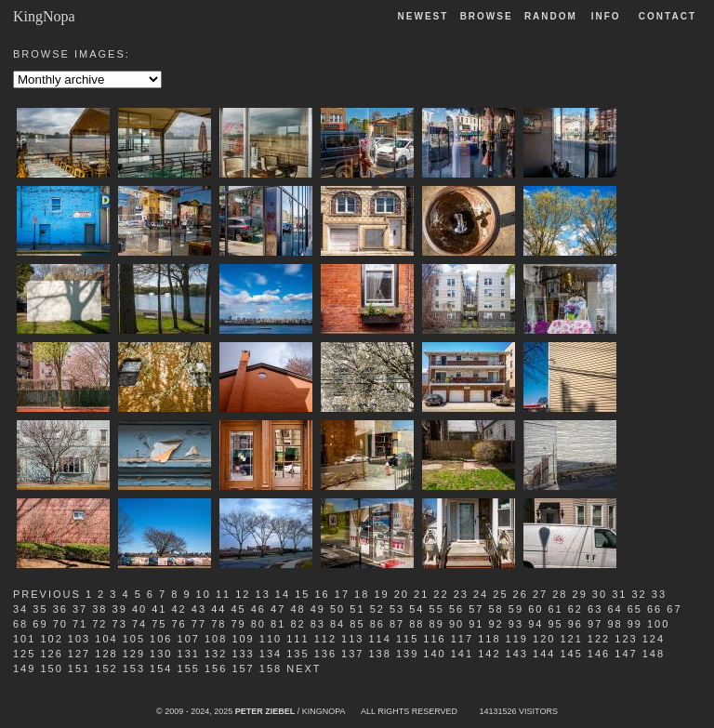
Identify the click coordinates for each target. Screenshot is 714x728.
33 (659, 594)
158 (271, 668)
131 (189, 654)
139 (407, 654)
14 (283, 594)
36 (60, 609)
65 (635, 609)
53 (397, 609)
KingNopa (44, 16)
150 (51, 668)
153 (134, 668)
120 (544, 639)
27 (540, 594)
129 (134, 654)
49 (318, 609)
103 (79, 639)
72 (99, 624)
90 (456, 624)
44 (218, 609)
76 (179, 624)
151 (79, 668)
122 (599, 639)
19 (381, 594)
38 (99, 609)
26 (521, 594)
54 (416, 609)
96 (575, 624)
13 (263, 594)
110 (271, 639)
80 (258, 624)
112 (325, 639)
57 (476, 609)
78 (218, 624)
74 (139, 624)
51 (357, 609)
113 (352, 639)
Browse (487, 16)
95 (555, 624)
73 (120, 624)
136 (325, 654)
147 (626, 654)
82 (297, 624)
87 (397, 624)
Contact (668, 16)
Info (606, 16)
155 (189, 668)
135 (297, 654)
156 (216, 668)
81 (278, 624)
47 (278, 609)
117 (462, 639)
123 (626, 639)
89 (437, 624)
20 (402, 594)
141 (462, 654)
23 (461, 594)
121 (571, 639)
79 (238, 624)
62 (575, 609)
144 (544, 654)
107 (189, 639)
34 (20, 609)
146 (599, 654)
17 (342, 594)
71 (80, 624)
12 (243, 594)
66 (654, 609)
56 (456, 609)
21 (421, 594)
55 (437, 609)
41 (159, 609)
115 (407, 639)
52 (377, 609)
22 (441, 594)
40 (139, 609)
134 (271, 654)
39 (120, 609)
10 (204, 594)
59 (516, 609)
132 (216, 654)
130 (161, 654)
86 (377, 624)
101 (24, 639)
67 (674, 609)
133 (243, 654)
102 (51, 639)
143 (517, 654)
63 (595, 609)
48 (297, 609)
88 (416, 624)
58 (496, 609)
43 (199, 609)
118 (489, 639)
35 (40, 609)
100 (658, 624)
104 (106, 639)
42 (179, 609)
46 (258, 609)
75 (159, 624)
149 (24, 668)
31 (619, 594)
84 (337, 624)
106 (161, 639)
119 (517, 639)
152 (106, 668)
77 (199, 624)
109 (243, 639)
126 (51, 654)
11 (223, 594)
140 (434, 654)
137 (352, 654)
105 (134, 639)
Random (553, 16)
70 (60, 624)
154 (161, 668)
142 (489, 654)
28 (560, 594)
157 (243, 668)
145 (571, 654)
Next (304, 668)
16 (322, 594)
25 (500, 594)
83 (318, 624)
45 (238, 609)
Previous (47, 594)
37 (80, 609)
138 (379, 654)
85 (357, 624)
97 (595, 624)
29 (580, 594)
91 (476, 624)
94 (535, 624)
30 (600, 594)
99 (635, 624)
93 (516, 624)
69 (40, 624)
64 (615, 609)
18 (362, 594)
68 (20, 624)
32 (639, 594)
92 (496, 624)
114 (379, 639)
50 (337, 609)
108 (216, 639)
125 (24, 654)
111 (297, 639)
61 (555, 609)
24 (481, 594)
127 (79, 654)
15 (302, 594)
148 (654, 654)
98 (615, 624)
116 (434, 639)
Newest (423, 16)
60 (535, 609)
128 (106, 654)
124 (654, 639)
